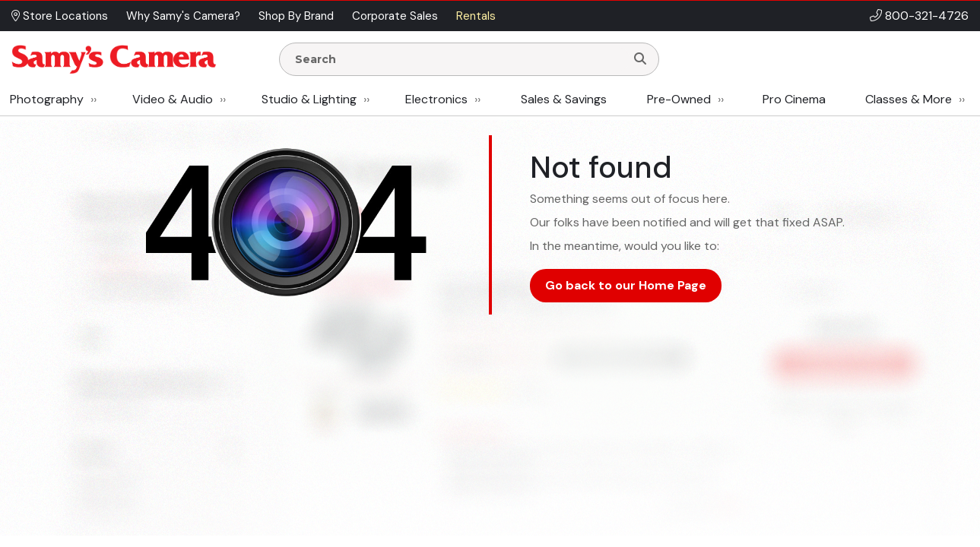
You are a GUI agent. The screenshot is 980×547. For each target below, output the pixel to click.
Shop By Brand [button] (296, 16)
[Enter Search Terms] (458, 59)
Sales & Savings (564, 99)
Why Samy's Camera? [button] (183, 16)
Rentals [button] (476, 16)
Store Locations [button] (60, 16)
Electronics (436, 99)
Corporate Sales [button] (395, 16)
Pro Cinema (794, 99)
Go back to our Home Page (626, 285)
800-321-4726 (927, 16)
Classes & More (909, 99)
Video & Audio (173, 99)
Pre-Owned (679, 99)
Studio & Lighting (309, 99)
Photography (47, 99)
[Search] (640, 59)
